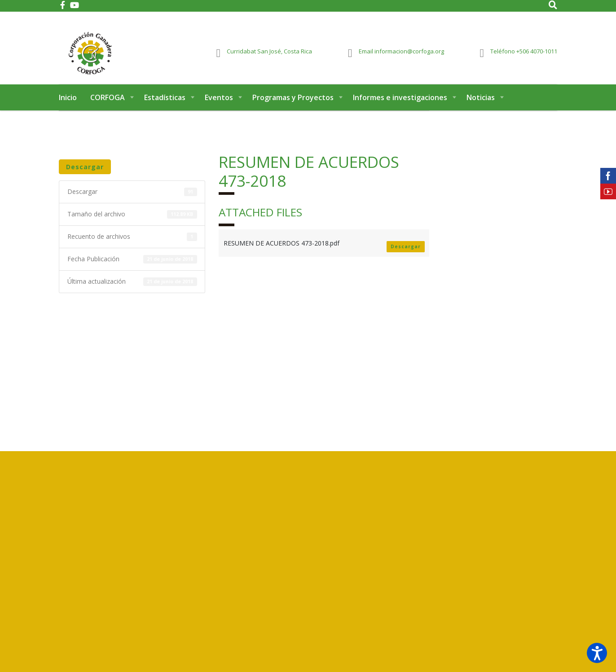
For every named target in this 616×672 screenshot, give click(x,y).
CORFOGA (108, 107)
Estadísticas (165, 107)
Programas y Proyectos (293, 107)
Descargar (85, 176)
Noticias (481, 107)
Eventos (219, 107)
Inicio (68, 107)
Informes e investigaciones (400, 107)
